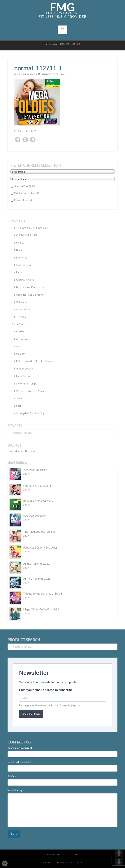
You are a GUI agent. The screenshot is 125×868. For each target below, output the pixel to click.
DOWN (119, 862)
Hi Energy (21, 257)
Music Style (17, 221)
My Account (65, 855)
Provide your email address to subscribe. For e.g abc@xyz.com (50, 705)
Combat (20, 354)
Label (55, 44)
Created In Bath (73, 862)
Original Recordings (27, 193)
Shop (78, 855)
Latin (18, 272)
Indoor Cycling (23, 369)
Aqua (18, 346)
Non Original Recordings (29, 287)
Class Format (18, 324)
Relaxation (21, 302)
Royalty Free (23, 200)
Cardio (19, 331)
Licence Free (24, 186)
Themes (20, 317)
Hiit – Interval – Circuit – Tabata (33, 361)
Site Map (49, 855)
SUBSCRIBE (31, 714)
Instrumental (23, 265)
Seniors (19, 398)
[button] (63, 30)
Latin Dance (22, 376)
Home (48, 44)
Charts (19, 242)
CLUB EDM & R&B (25, 235)
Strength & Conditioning (29, 413)
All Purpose (22, 339)
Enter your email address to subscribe (46, 690)
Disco (18, 250)
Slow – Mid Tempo (25, 383)
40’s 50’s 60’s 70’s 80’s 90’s (31, 228)
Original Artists (24, 280)
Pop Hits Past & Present (29, 295)
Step (18, 406)
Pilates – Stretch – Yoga (29, 391)
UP (119, 853)
